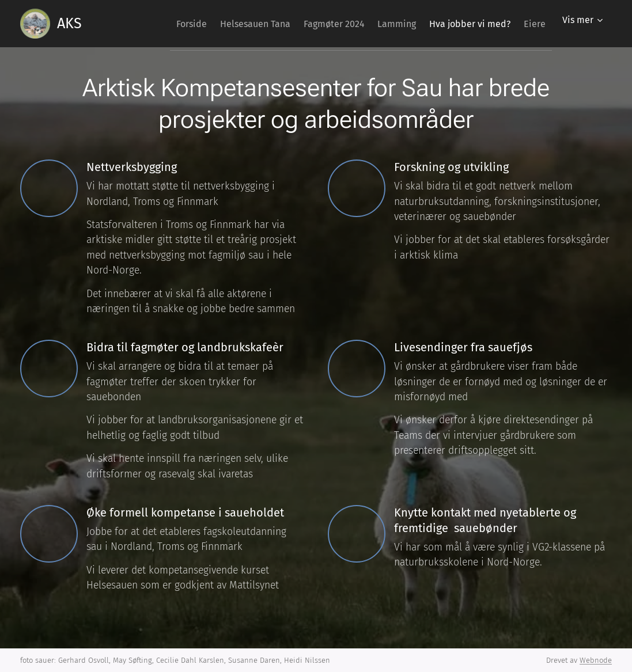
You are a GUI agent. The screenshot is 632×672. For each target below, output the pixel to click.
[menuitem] (150, 24)
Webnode (596, 660)
